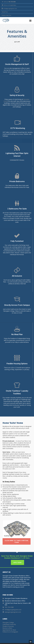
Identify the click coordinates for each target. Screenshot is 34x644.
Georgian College (8, 619)
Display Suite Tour (6, 15)
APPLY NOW (17, 559)
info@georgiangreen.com (9, 9)
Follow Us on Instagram (10, 628)
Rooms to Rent (7, 625)
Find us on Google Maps (9, 5)
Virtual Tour (5, 12)
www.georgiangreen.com (13, 609)
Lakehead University (9, 621)
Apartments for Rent (9, 626)
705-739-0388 (9, 604)
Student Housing (8, 623)
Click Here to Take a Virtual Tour (17, 538)
